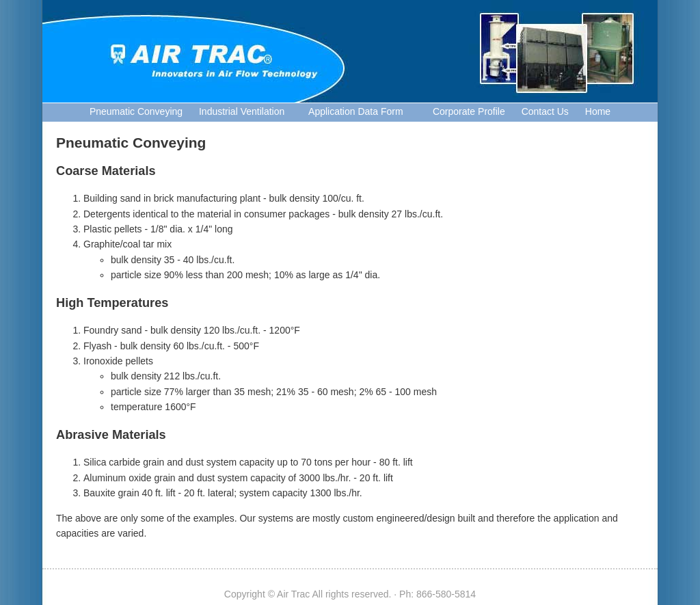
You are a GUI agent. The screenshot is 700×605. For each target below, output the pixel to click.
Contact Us (545, 111)
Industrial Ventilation (242, 111)
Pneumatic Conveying (136, 111)
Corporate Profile (462, 111)
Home (598, 111)
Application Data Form (352, 111)
